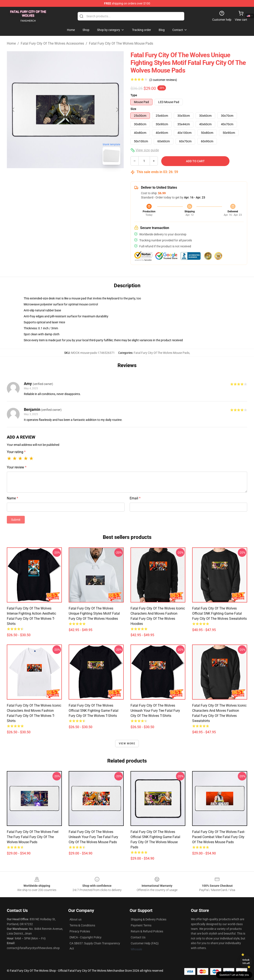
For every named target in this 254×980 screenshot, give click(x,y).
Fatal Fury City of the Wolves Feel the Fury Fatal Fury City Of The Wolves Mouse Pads (33, 837)
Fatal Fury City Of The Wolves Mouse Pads (121, 43)
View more (127, 744)
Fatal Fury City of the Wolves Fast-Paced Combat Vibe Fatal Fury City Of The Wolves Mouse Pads (219, 837)
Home (11, 43)
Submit (16, 520)
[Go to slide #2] (76, 178)
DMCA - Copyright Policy (86, 937)
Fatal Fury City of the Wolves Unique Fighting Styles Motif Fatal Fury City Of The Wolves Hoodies (94, 613)
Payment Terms (141, 925)
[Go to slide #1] (54, 178)
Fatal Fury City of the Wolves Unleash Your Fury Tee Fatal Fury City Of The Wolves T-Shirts (155, 711)
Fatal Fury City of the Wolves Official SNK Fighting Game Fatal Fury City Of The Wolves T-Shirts (94, 711)
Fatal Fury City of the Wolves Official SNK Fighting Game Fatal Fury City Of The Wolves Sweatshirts (219, 613)
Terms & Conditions (82, 925)
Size (133, 109)
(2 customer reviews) (163, 80)
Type (134, 95)
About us (75, 919)
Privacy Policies (80, 931)
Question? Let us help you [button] (234, 975)
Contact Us (138, 937)
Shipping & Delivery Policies (149, 919)
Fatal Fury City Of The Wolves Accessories (52, 43)
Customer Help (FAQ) (145, 943)
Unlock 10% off (246, 962)
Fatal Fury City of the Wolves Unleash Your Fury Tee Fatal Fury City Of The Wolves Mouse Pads (93, 837)
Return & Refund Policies (147, 931)
